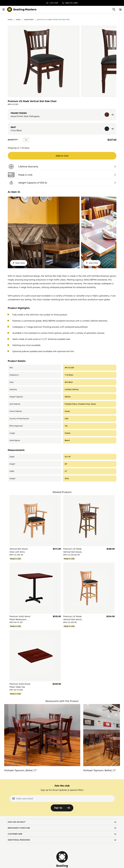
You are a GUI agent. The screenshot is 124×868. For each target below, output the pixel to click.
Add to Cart (62, 156)
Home (10, 19)
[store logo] (22, 10)
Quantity (13, 140)
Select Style (19, 263)
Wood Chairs (29, 19)
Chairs (18, 19)
